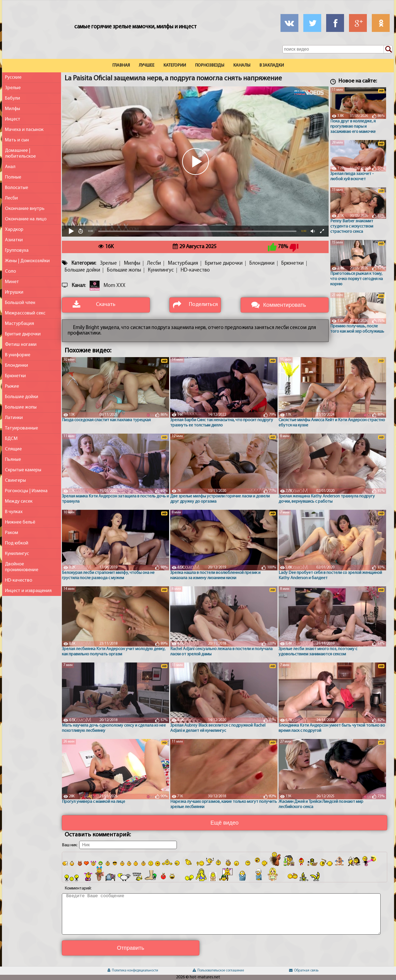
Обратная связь (304, 971)
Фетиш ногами (21, 345)
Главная (121, 65)
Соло (10, 271)
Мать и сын (17, 140)
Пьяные (13, 460)
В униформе (18, 355)
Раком (12, 533)
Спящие (13, 449)
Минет (12, 282)
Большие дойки (22, 397)
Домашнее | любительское (20, 154)
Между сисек (19, 501)
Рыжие (12, 386)
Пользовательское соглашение (218, 971)
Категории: (84, 263)
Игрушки (14, 292)
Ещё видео (224, 823)
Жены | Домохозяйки (27, 261)
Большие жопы (21, 407)
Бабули (13, 98)
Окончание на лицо (26, 219)
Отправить (130, 948)
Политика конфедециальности (133, 971)
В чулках (14, 512)
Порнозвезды (210, 65)
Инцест (13, 119)
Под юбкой (17, 543)
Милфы (13, 109)
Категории (175, 65)
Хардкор (14, 230)
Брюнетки (15, 376)
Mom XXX (114, 286)
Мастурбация (20, 324)
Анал (10, 167)
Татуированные (21, 428)
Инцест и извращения (28, 591)
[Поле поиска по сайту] (337, 49)
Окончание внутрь (25, 209)
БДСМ (11, 439)
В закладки (272, 65)
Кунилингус (17, 554)
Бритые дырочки (23, 334)
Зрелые (13, 88)
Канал (78, 286)
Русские (13, 77)
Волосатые (16, 188)
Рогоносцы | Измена (26, 491)
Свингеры (15, 481)
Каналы (242, 65)
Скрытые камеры (23, 470)
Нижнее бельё (20, 522)
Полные (13, 177)
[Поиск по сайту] (388, 50)
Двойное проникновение (22, 567)
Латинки (14, 418)
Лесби (11, 198)
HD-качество (19, 580)
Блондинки (16, 366)
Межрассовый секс (25, 313)
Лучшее (147, 65)
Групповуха (17, 251)
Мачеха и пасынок (24, 130)
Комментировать (285, 305)
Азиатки (14, 240)
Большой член (20, 303)
